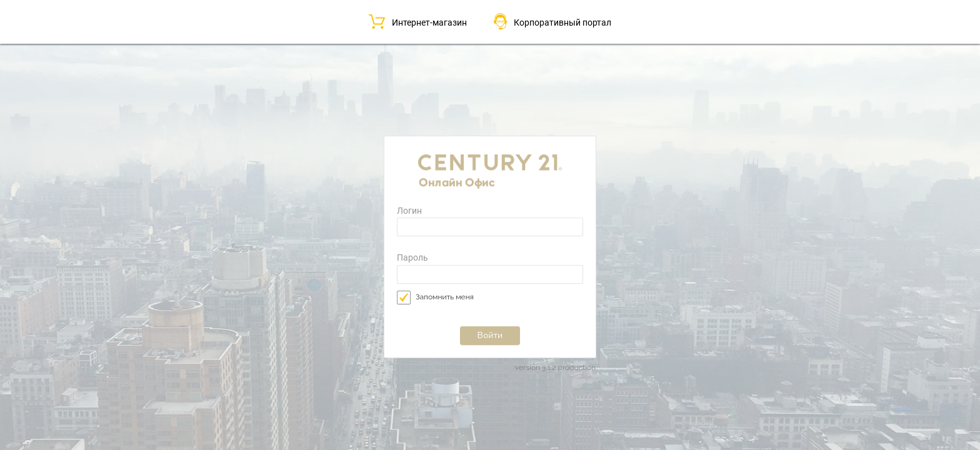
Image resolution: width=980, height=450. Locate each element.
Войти (490, 335)
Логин (409, 211)
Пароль (412, 258)
